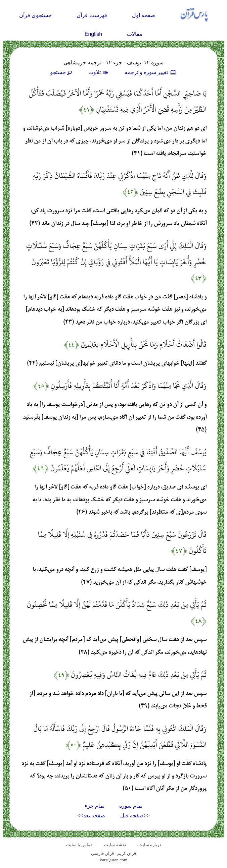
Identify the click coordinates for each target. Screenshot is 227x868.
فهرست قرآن (92, 15)
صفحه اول (144, 15)
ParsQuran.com (114, 860)
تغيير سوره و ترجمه (151, 72)
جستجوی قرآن (35, 15)
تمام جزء (95, 806)
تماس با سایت (79, 845)
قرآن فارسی (102, 853)
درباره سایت (150, 845)
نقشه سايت (115, 845)
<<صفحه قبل (135, 816)
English (93, 34)
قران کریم (127, 853)
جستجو (62, 72)
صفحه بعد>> (91, 816)
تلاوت (99, 72)
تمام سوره (131, 806)
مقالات (135, 34)
